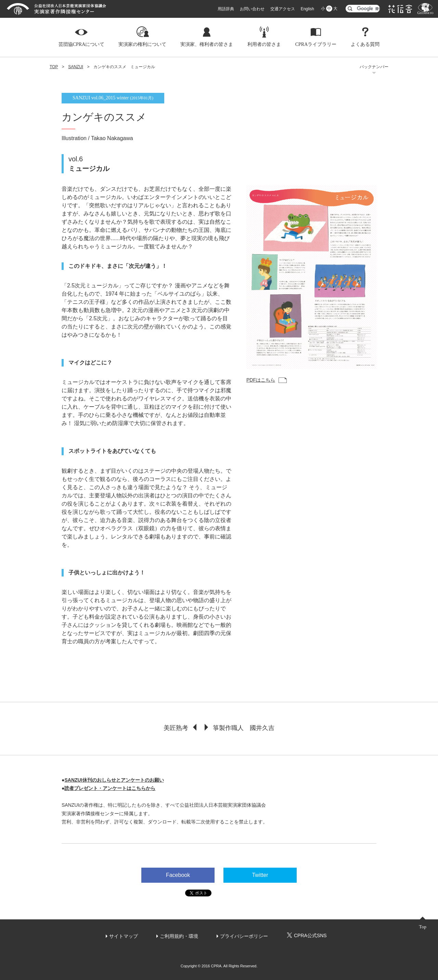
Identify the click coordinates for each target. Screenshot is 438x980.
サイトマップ (124, 936)
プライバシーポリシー (244, 936)
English (307, 9)
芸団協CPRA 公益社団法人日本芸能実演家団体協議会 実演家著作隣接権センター (56, 9)
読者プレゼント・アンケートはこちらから (110, 788)
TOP (54, 67)
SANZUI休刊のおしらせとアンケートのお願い (114, 780)
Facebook (178, 875)
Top (423, 927)
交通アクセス (283, 9)
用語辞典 (226, 9)
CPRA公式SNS (307, 935)
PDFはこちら (261, 380)
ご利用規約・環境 (179, 936)
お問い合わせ (252, 9)
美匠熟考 (176, 728)
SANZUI (76, 67)
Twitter (260, 875)
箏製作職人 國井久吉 (244, 728)
